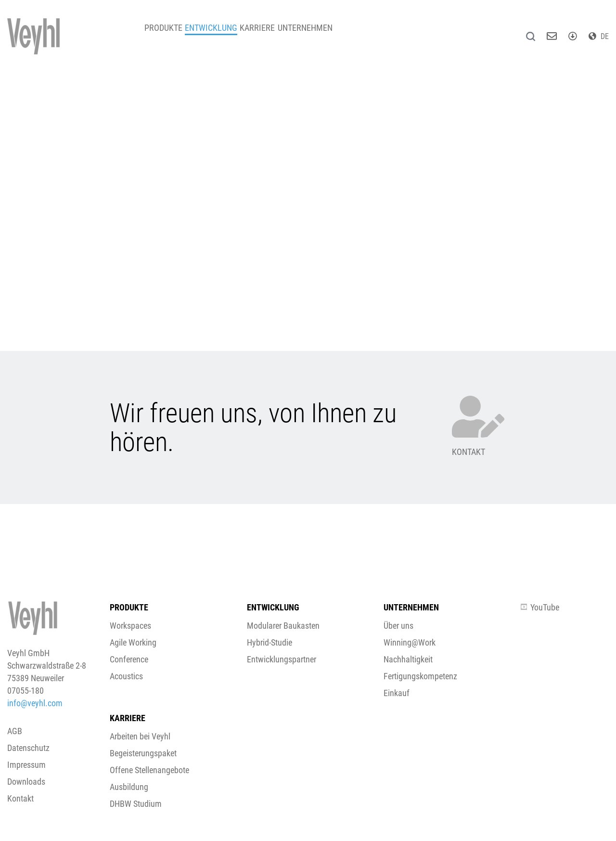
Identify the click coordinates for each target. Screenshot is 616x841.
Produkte (168, 33)
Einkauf (397, 693)
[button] (308, 450)
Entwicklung (225, 33)
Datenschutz (28, 748)
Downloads (26, 782)
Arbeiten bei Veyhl (140, 736)
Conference (129, 659)
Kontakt (20, 798)
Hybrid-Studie (269, 642)
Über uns (398, 626)
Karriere (280, 33)
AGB (15, 731)
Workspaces (130, 626)
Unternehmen (336, 33)
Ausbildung (129, 787)
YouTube (540, 607)
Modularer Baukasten (283, 626)
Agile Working (133, 642)
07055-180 (26, 691)
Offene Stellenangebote (149, 770)
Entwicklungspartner (282, 659)
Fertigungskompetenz (420, 676)
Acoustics (126, 676)
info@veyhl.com (35, 703)
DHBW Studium (136, 804)
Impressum (26, 765)
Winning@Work (410, 642)
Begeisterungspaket (143, 753)
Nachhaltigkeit (408, 659)
